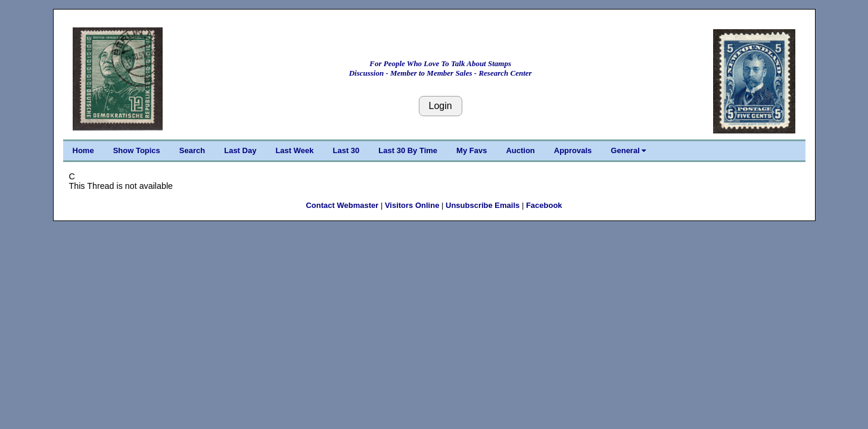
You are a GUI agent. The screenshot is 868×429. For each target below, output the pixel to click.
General (628, 150)
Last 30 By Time (408, 150)
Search (192, 150)
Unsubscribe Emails (483, 205)
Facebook (544, 205)
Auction (520, 150)
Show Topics (137, 150)
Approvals (573, 150)
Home (83, 150)
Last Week (294, 150)
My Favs (472, 150)
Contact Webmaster (342, 205)
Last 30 (346, 150)
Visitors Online (412, 205)
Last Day (240, 150)
